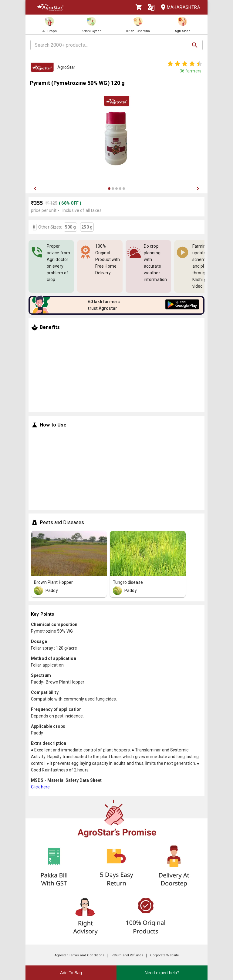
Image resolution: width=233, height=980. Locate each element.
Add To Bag (71, 973)
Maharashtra (179, 7)
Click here (40, 787)
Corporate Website (164, 955)
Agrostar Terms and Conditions (79, 955)
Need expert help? (162, 973)
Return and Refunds (127, 955)
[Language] (151, 7)
